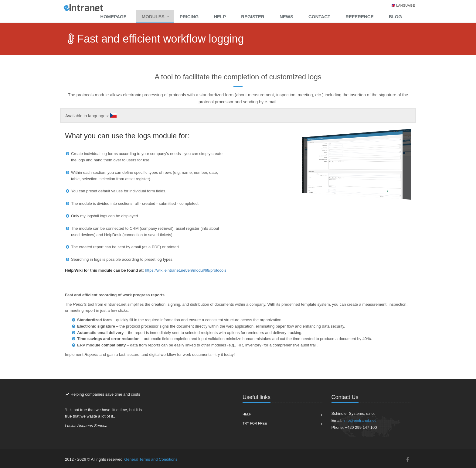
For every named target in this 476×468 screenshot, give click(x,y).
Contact (319, 17)
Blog (395, 17)
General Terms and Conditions (151, 459)
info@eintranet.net (359, 420)
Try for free (255, 423)
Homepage (113, 17)
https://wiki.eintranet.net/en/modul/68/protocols (186, 270)
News (286, 17)
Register (253, 17)
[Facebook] (408, 460)
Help (220, 17)
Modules (153, 17)
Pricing (189, 17)
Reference (360, 17)
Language (405, 5)
